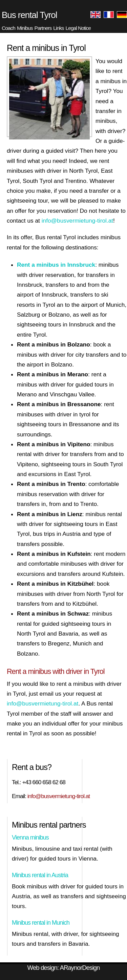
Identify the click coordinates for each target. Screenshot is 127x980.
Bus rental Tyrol (29, 15)
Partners (43, 28)
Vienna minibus (30, 837)
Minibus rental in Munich (41, 923)
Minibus (25, 28)
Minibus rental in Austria (40, 875)
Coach (8, 28)
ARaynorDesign (80, 968)
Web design (42, 968)
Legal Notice (78, 28)
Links (58, 28)
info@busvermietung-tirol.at (77, 221)
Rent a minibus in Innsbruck (56, 265)
